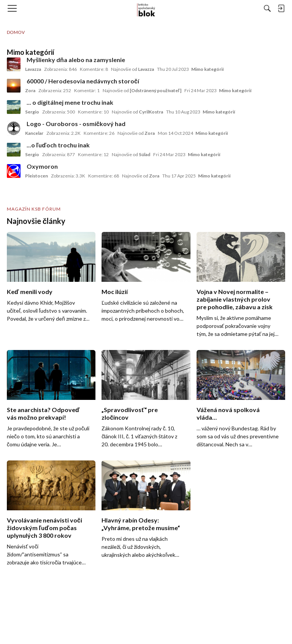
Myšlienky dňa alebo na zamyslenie (76, 60)
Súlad (144, 154)
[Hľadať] (267, 8)
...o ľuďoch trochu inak (58, 145)
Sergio (32, 112)
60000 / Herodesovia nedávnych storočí (83, 81)
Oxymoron (42, 166)
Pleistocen (36, 176)
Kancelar (34, 133)
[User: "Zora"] (14, 86)
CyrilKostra (151, 112)
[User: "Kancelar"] (14, 128)
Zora (30, 90)
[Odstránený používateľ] (156, 90)
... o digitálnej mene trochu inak (70, 102)
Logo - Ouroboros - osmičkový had (76, 124)
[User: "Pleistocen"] (14, 171)
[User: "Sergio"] (14, 107)
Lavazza (33, 69)
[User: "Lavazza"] (14, 64)
